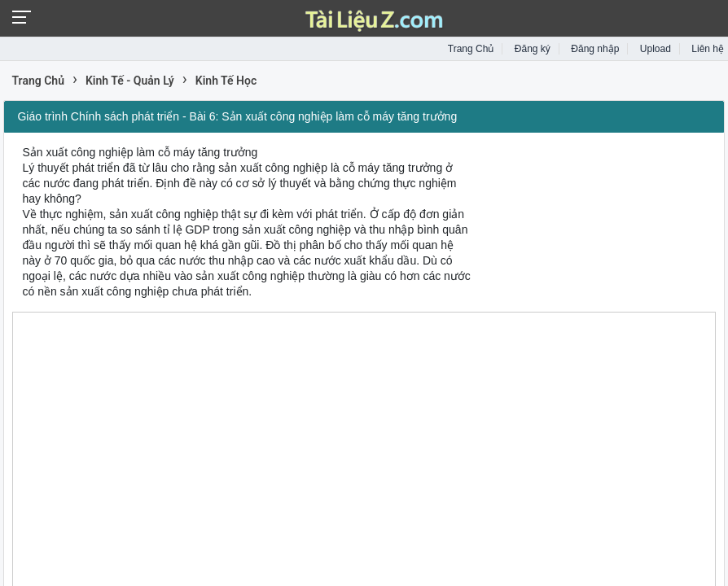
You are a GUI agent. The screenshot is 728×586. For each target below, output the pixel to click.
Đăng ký (533, 49)
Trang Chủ (471, 49)
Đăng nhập (595, 49)
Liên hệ (708, 49)
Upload (656, 49)
